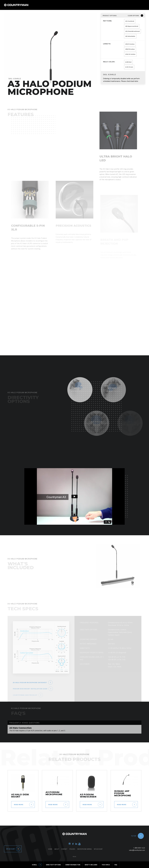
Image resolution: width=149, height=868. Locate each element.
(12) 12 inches (130, 44)
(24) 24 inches (130, 54)
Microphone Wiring (85, 849)
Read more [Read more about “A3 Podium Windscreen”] (87, 804)
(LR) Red (128, 62)
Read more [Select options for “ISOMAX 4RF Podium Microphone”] (122, 804)
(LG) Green (129, 67)
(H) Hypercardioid (132, 26)
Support (115, 7)
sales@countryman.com (137, 850)
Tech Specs (106, 865)
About (82, 7)
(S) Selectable (130, 36)
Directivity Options (53, 865)
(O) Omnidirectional (132, 31)
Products (93, 7)
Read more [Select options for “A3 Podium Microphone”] (53, 804)
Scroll (34, 865)
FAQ (116, 865)
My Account (11, 849)
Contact (104, 7)
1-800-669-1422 (139, 848)
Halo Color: (112, 62)
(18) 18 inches (130, 49)
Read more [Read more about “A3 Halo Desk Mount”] (19, 804)
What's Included (91, 865)
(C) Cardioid (130, 21)
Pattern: (112, 21)
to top (134, 836)
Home (74, 7)
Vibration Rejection (73, 865)
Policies (72, 849)
